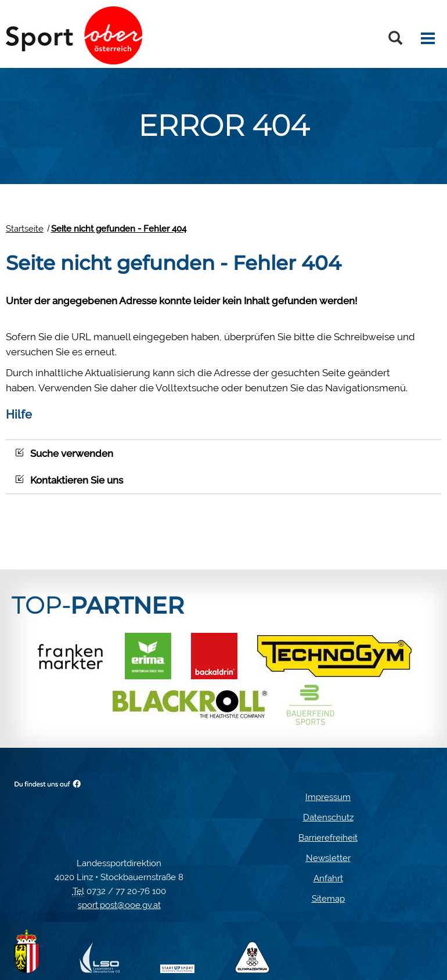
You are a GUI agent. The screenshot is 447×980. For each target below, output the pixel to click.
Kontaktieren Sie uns (69, 480)
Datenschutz (328, 817)
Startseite (25, 229)
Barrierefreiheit (328, 838)
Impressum (328, 797)
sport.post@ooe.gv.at (119, 905)
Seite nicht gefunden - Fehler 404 (119, 229)
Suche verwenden (64, 453)
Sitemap (328, 899)
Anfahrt (328, 878)
